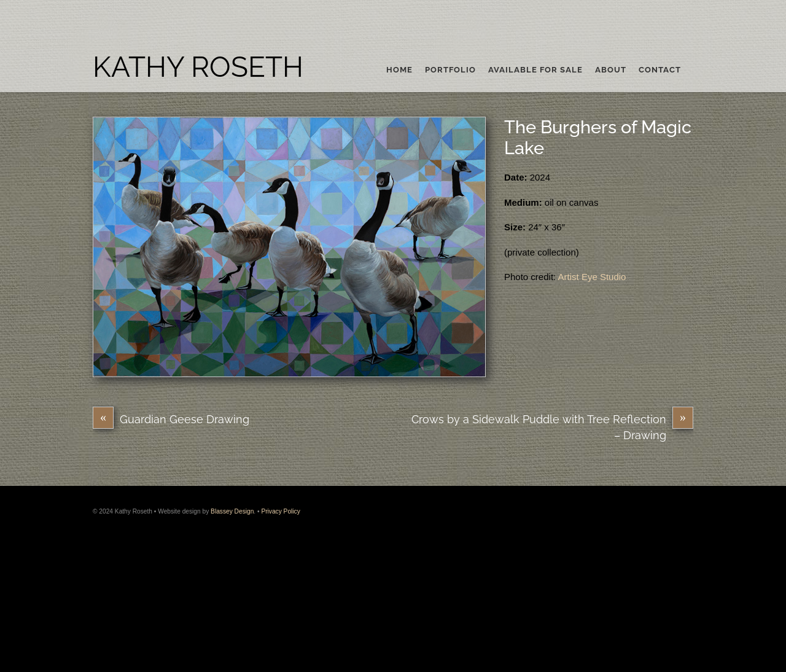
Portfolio (450, 70)
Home (399, 70)
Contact (660, 70)
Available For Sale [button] (535, 70)
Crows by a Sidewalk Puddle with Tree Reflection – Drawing (552, 426)
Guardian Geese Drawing (171, 419)
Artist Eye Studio (592, 277)
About (611, 70)
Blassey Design (232, 511)
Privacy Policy (280, 511)
